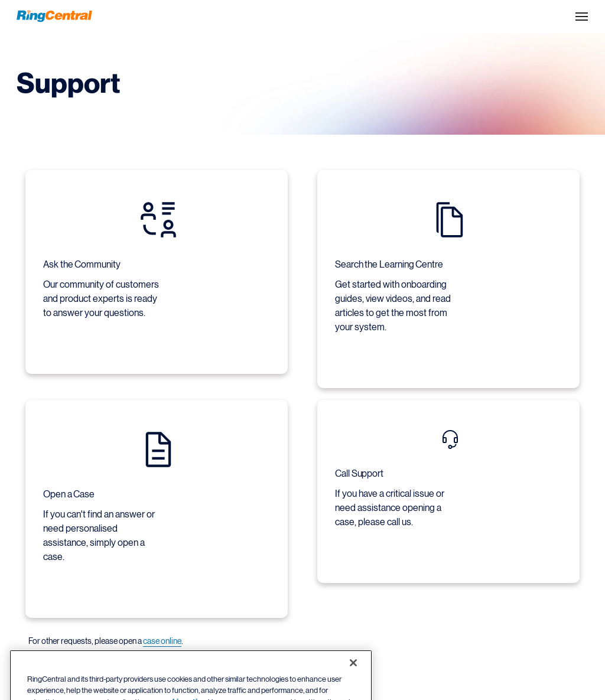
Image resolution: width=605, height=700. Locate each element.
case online (162, 641)
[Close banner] (353, 672)
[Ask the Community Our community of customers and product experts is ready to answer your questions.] (158, 265)
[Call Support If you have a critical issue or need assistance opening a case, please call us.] (450, 484)
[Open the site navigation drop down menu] (582, 17)
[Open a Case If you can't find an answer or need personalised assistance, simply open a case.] (158, 502)
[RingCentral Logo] (54, 16)
